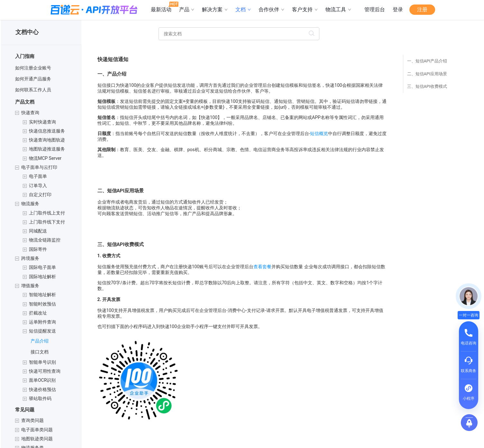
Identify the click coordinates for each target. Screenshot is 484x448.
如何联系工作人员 (33, 90)
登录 (398, 9)
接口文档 (40, 352)
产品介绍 (40, 341)
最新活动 (163, 7)
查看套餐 (262, 267)
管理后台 (375, 9)
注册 (422, 9)
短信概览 (319, 133)
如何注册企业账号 (33, 68)
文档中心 (27, 32)
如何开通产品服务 (33, 79)
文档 (243, 9)
